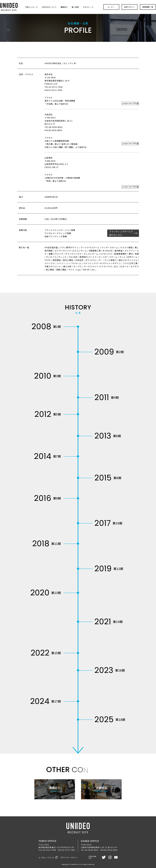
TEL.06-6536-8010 (90, 850)
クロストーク (88, 7)
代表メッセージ (32, 7)
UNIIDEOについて (49, 7)
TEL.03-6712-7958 (47, 850)
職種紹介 (64, 7)
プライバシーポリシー (69, 857)
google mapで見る (130, 103)
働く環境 (75, 7)
